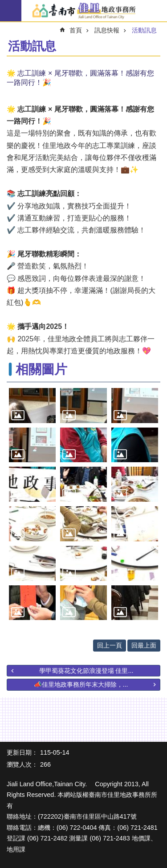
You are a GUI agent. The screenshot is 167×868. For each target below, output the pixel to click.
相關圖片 (41, 369)
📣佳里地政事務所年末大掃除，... (81, 684)
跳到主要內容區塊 (5, 5)
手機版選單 (11, 11)
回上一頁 (110, 645)
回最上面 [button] (144, 645)
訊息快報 (107, 30)
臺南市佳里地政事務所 (83, 11)
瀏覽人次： (22, 764)
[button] (32, 406)
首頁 (76, 30)
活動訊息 (144, 30)
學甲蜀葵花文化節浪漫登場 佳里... (86, 671)
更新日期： (22, 752)
